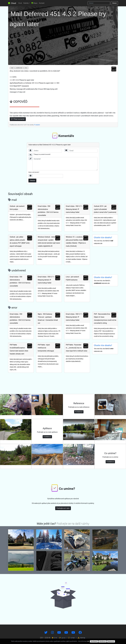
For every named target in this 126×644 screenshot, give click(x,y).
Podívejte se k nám (63, 508)
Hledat (114, 3)
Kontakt (42, 3)
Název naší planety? (34, 172)
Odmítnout (103, 641)
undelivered (19, 68)
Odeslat (32, 180)
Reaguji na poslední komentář (42, 154)
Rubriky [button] (26, 3)
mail (12, 68)
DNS (54, 638)
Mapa (34, 3)
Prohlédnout (79, 412)
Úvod (20, 3)
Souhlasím (94, 641)
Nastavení (111, 641)
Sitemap (81, 638)
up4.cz (62, 638)
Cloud (12, 3)
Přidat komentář (18, 119)
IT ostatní (37, 125)
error (26, 68)
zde (88, 641)
